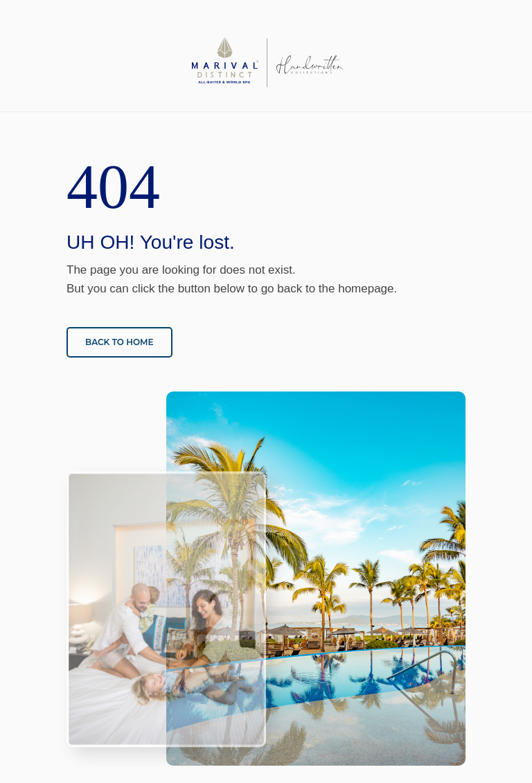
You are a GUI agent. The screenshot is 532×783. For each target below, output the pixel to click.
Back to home (119, 342)
